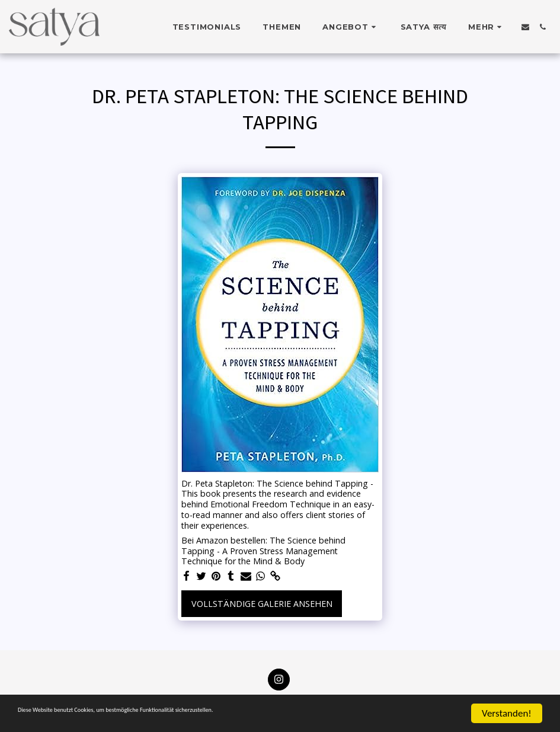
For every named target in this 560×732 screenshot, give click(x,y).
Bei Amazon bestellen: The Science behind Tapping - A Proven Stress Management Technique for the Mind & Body (263, 551)
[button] (351, 27)
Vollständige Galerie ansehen (262, 604)
